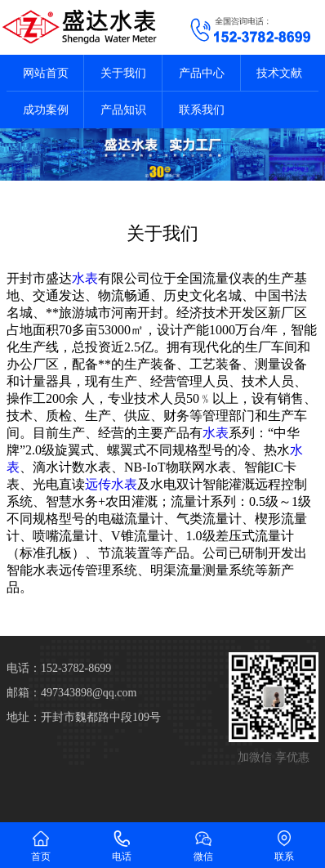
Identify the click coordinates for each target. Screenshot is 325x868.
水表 (85, 278)
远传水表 (111, 484)
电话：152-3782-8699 (59, 668)
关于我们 (123, 73)
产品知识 (123, 110)
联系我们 (202, 110)
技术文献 (279, 73)
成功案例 (46, 110)
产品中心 (202, 73)
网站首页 (46, 73)
